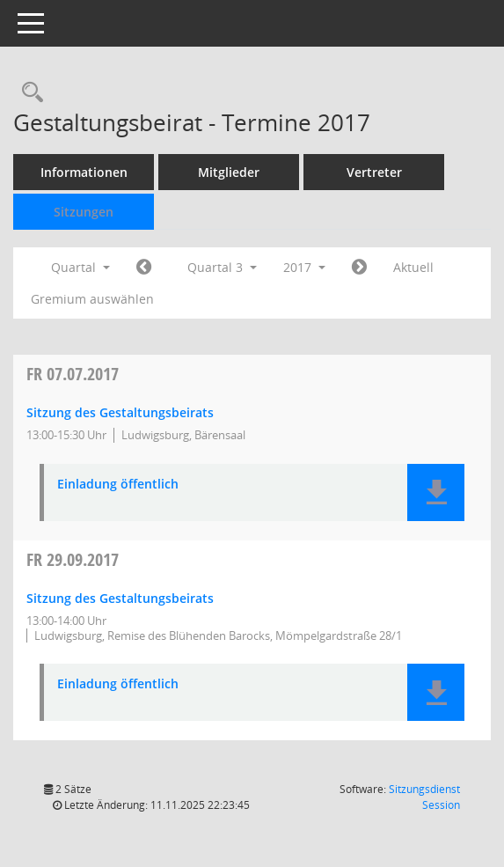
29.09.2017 (73, 559)
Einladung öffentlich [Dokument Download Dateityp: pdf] (118, 485)
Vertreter (374, 172)
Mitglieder (229, 172)
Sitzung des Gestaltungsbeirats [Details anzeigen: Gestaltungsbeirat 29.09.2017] (120, 598)
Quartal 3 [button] (222, 267)
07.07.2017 (73, 374)
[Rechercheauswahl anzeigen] (28, 93)
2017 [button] (304, 267)
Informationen (84, 172)
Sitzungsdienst (424, 797)
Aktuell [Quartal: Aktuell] (413, 267)
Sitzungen (84, 212)
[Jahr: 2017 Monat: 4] (144, 268)
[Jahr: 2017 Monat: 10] (359, 268)
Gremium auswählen (92, 299)
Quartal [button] (80, 267)
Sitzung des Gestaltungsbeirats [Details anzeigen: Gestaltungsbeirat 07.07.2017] (120, 412)
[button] (436, 492)
